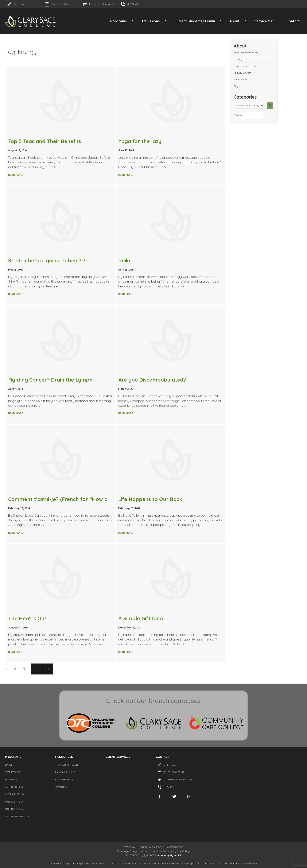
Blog (236, 86)
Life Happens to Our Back (150, 499)
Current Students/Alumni (195, 21)
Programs (118, 21)
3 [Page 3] (25, 669)
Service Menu (265, 21)
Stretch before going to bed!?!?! (47, 260)
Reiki (124, 260)
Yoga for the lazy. (140, 141)
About (235, 21)
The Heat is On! (27, 618)
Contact (293, 21)
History (238, 59)
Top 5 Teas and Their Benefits (45, 141)
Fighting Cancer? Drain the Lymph (50, 380)
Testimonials (241, 79)
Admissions (151, 21)
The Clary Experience (246, 52)
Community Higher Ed (168, 855)
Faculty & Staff (242, 73)
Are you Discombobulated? (152, 380)
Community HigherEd (246, 66)
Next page (48, 674)
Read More (16, 175)
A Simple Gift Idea (141, 618)
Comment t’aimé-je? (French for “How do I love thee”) (75, 499)
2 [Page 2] (16, 669)
